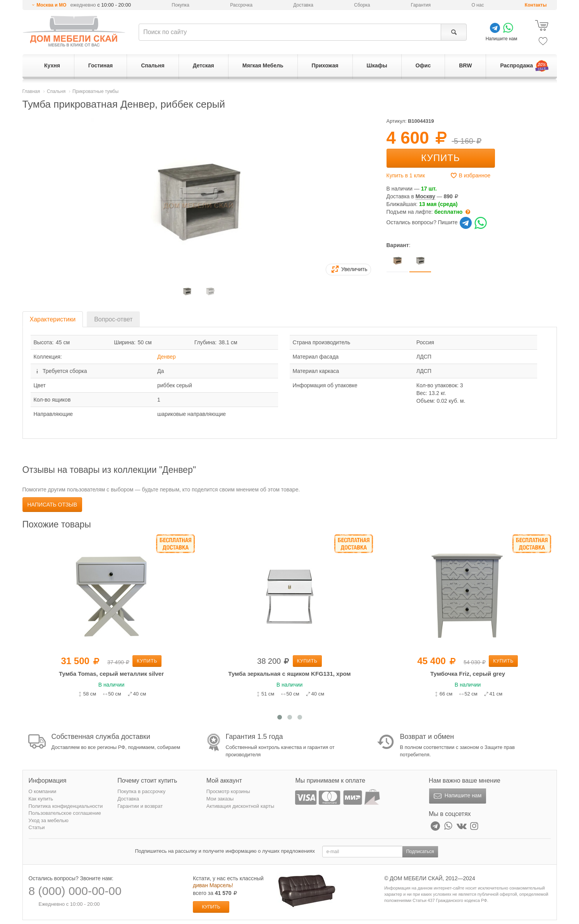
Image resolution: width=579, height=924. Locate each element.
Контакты (536, 5)
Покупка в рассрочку (141, 791)
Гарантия (421, 5)
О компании (43, 791)
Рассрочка (241, 5)
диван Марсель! (213, 885)
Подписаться (420, 852)
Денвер (167, 357)
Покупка (180, 5)
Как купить (41, 799)
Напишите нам (457, 796)
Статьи (37, 827)
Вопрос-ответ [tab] (113, 319)
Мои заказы (220, 799)
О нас (478, 5)
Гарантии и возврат (140, 806)
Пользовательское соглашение (65, 813)
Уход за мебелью (49, 820)
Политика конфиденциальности (66, 806)
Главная (31, 91)
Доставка (303, 5)
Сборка (362, 5)
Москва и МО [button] (51, 5)
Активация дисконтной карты (240, 806)
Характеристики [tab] (53, 319)
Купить (440, 158)
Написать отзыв (52, 505)
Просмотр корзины (228, 791)
